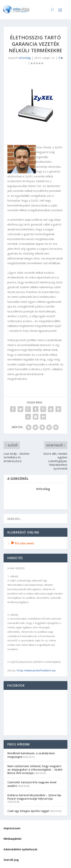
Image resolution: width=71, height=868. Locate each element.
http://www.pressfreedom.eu (36, 670)
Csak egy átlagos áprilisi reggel (28, 811)
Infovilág (25, 58)
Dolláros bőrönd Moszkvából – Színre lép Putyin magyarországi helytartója (34, 797)
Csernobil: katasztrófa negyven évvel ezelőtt (32, 784)
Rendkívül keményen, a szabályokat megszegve (31, 755)
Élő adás (21, 543)
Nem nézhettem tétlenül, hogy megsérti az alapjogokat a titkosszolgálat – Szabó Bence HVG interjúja (35, 770)
